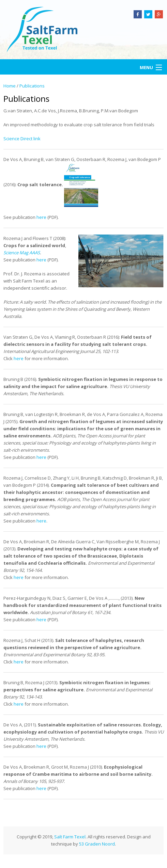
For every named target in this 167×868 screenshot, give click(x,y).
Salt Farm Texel (70, 837)
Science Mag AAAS (22, 253)
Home (10, 86)
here (41, 217)
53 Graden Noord (97, 844)
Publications (32, 86)
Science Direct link (22, 139)
